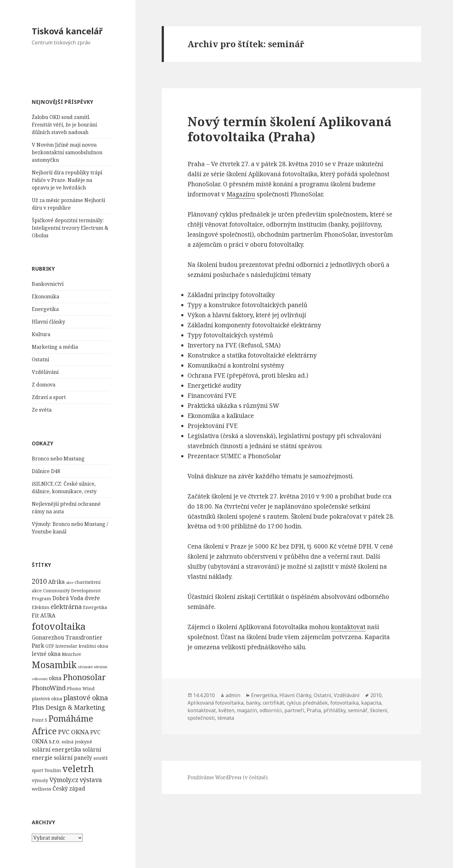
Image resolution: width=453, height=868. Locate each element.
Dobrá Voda (68, 598)
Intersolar (66, 646)
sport (37, 770)
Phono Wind (81, 688)
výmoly (40, 780)
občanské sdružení (92, 667)
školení (379, 710)
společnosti (201, 718)
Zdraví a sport (49, 397)
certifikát (273, 703)
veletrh (78, 769)
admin (233, 695)
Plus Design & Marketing (68, 707)
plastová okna (47, 699)
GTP (50, 646)
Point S (39, 720)
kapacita (371, 703)
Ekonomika (45, 296)
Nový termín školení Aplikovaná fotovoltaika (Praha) (290, 129)
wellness (42, 789)
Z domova (44, 385)
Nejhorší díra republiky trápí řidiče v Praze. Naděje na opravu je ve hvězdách (67, 180)
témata (226, 718)
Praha (314, 710)
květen (226, 710)
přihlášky (334, 710)
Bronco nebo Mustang (58, 459)
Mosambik (54, 665)
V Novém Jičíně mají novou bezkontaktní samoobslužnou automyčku (67, 152)
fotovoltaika (59, 626)
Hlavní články (48, 322)
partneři (294, 710)
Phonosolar (84, 677)
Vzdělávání (45, 372)
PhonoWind (49, 688)
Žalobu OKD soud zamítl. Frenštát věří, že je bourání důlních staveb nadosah (64, 125)
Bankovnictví (48, 284)
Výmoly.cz (64, 780)
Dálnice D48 (46, 471)
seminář (358, 710)
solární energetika (56, 750)
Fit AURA (44, 615)
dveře (92, 598)
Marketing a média (55, 347)
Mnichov (72, 654)
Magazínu (241, 194)
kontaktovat (348, 627)
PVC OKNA (73, 732)
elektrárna (66, 607)
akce (70, 583)
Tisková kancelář (67, 31)
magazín (247, 710)
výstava (91, 780)
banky (253, 703)
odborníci (40, 679)
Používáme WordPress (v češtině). (228, 777)
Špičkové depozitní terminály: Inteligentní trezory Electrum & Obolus (70, 228)
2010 (39, 581)
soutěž (101, 758)
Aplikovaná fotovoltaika (215, 703)
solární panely (73, 758)
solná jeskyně (77, 742)
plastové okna (86, 698)
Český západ (69, 789)
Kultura (41, 334)
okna (55, 678)
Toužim (53, 770)
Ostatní (40, 359)
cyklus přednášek (307, 703)
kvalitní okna (93, 646)
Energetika (45, 309)
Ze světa (42, 410)
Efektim (41, 607)
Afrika (56, 582)
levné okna (46, 654)
